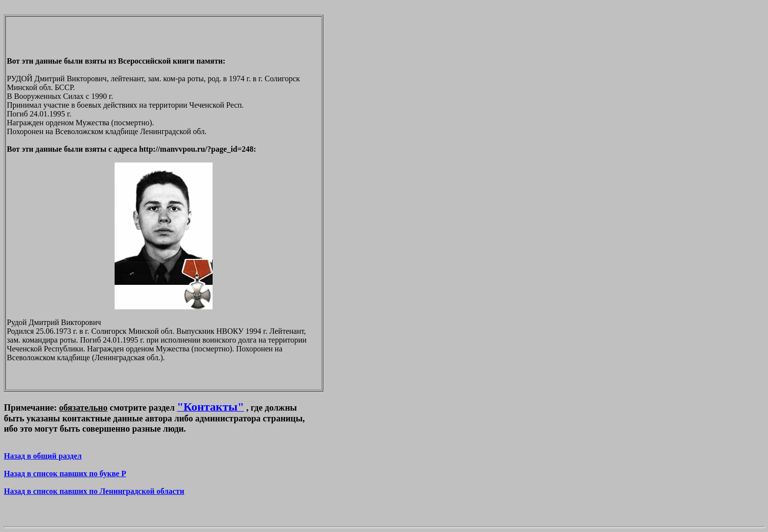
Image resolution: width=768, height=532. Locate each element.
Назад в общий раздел (43, 456)
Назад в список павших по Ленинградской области (94, 491)
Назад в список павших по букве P (65, 474)
